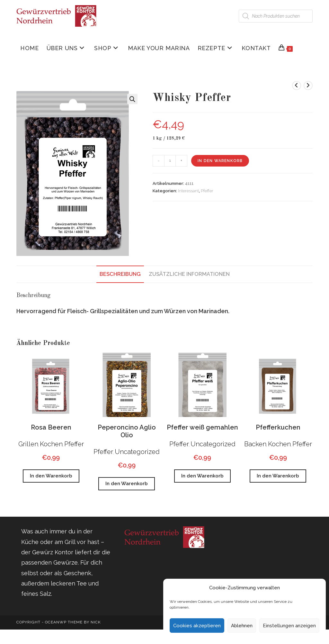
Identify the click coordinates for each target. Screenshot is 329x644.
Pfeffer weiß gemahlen (202, 427)
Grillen (28, 444)
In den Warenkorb (220, 161)
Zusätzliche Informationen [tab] (189, 274)
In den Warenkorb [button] (51, 476)
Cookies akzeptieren (197, 626)
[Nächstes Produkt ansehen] (308, 86)
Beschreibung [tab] (120, 274)
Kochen (51, 444)
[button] (132, 99)
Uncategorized (137, 452)
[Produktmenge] (170, 161)
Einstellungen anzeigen (289, 626)
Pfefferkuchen (278, 427)
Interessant (188, 191)
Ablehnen (242, 626)
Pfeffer (207, 191)
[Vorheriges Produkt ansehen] (297, 86)
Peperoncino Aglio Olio (127, 431)
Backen (255, 444)
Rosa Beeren (51, 427)
